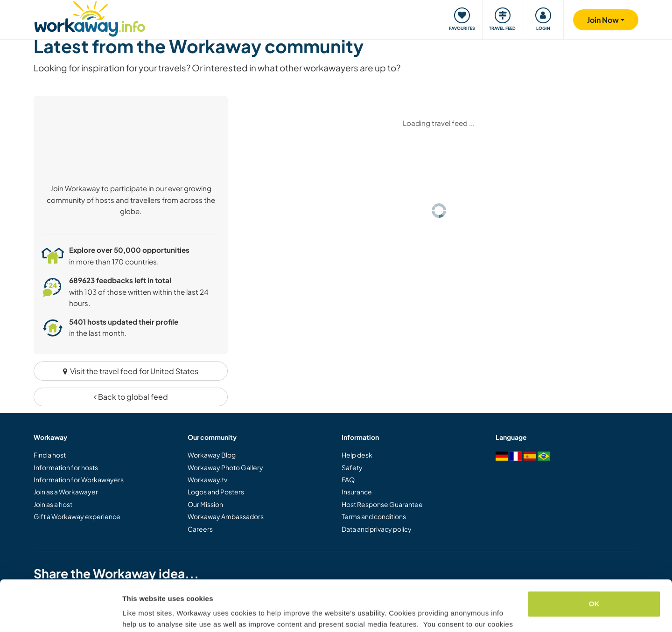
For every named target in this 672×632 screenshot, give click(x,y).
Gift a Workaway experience (77, 516)
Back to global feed (131, 397)
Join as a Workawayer (66, 492)
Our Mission (205, 504)
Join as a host (53, 504)
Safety (352, 467)
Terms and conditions (374, 516)
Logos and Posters (216, 492)
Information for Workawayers (79, 479)
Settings (136, 614)
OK (594, 556)
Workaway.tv (207, 479)
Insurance (357, 492)
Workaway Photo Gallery (225, 467)
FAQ (348, 479)
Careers (200, 529)
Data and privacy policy (377, 529)
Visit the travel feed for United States (131, 371)
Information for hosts (66, 467)
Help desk (357, 455)
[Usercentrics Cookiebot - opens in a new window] (60, 614)
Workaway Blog (212, 455)
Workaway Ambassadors (226, 516)
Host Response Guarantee (382, 504)
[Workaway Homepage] (90, 17)
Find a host (50, 455)
